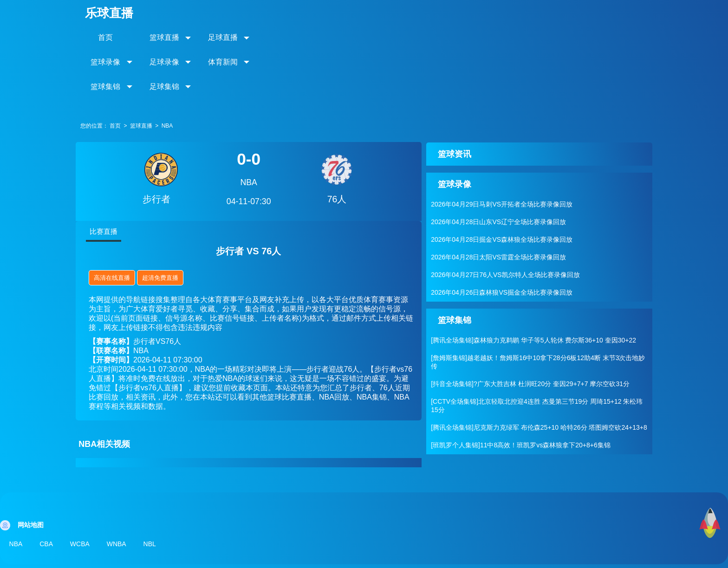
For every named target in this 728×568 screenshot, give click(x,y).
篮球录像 (297, 37)
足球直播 (236, 37)
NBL (156, 495)
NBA (177, 77)
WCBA (83, 495)
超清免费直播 (170, 229)
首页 (116, 37)
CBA (48, 495)
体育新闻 (417, 37)
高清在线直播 (122, 229)
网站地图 (429, 554)
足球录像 (357, 37)
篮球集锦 (478, 37)
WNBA (121, 495)
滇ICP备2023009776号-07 (489, 554)
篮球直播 (176, 37)
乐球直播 (119, 13)
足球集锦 (538, 37)
